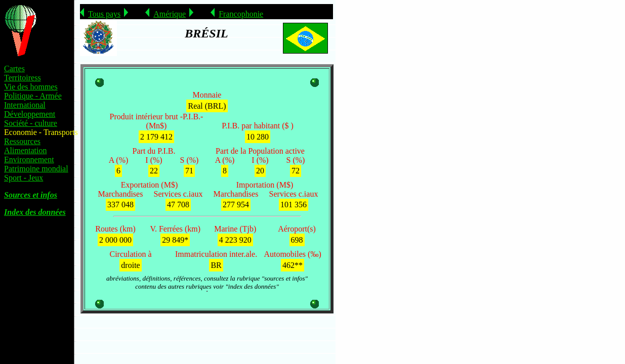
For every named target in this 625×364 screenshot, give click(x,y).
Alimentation (25, 150)
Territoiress (23, 78)
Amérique (170, 14)
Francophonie (241, 14)
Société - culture (31, 123)
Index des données (35, 212)
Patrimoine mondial (36, 169)
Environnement (29, 160)
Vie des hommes (31, 87)
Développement (30, 114)
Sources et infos (31, 195)
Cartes (14, 69)
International (25, 105)
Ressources (22, 141)
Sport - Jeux (24, 178)
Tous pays (104, 14)
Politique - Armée (33, 96)
